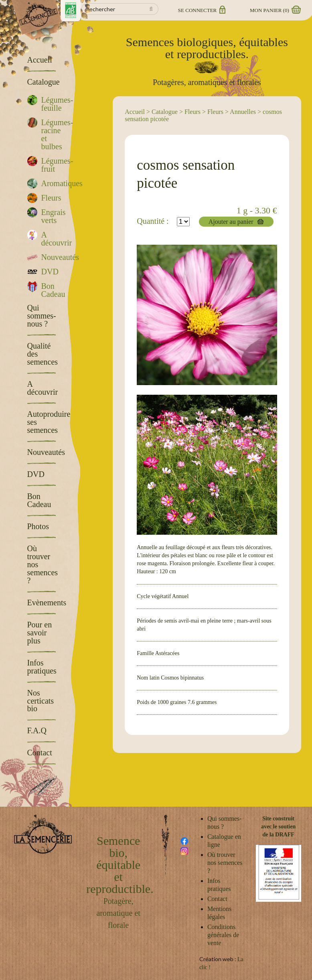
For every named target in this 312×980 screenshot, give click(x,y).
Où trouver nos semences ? (225, 863)
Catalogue (165, 112)
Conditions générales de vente (223, 935)
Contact (217, 899)
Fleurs (192, 112)
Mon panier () (275, 10)
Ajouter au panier (231, 222)
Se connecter (201, 10)
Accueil (135, 112)
